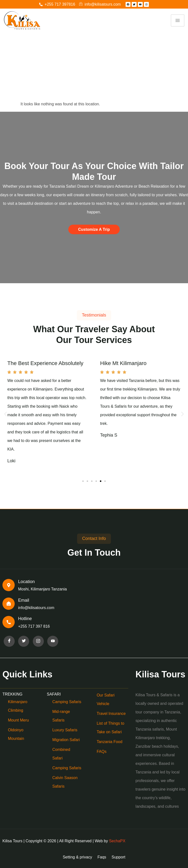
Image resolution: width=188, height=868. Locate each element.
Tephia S (109, 435)
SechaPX (117, 841)
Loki (11, 461)
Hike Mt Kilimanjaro (123, 363)
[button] (6, 414)
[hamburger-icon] (178, 20)
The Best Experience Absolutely (45, 363)
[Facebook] (9, 641)
